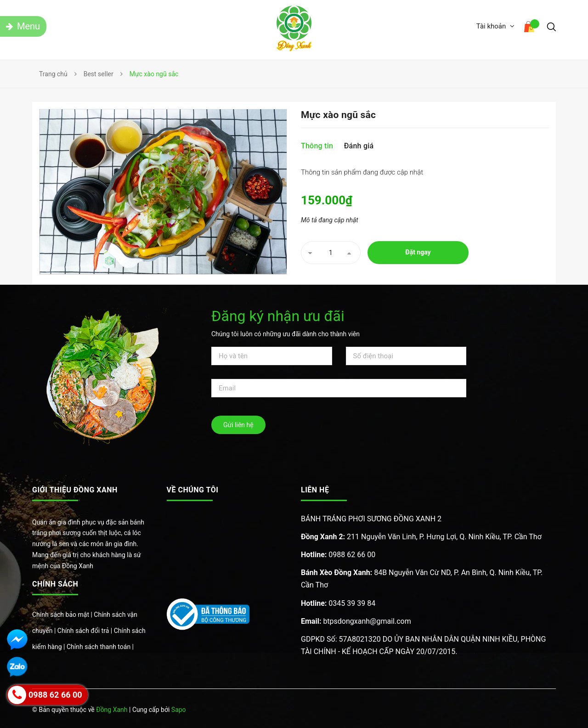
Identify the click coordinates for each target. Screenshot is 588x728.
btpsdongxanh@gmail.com (356, 621)
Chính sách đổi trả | (86, 631)
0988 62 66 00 (338, 555)
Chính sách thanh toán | (100, 647)
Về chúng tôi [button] (193, 490)
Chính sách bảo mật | (63, 615)
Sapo (179, 710)
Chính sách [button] (55, 584)
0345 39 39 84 (338, 603)
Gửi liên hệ (238, 425)
